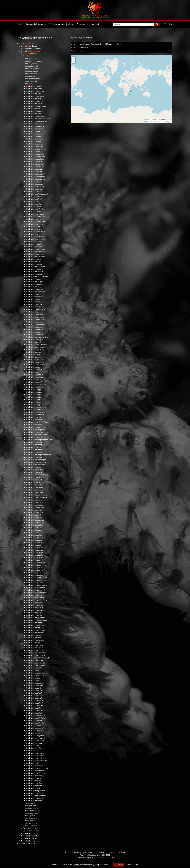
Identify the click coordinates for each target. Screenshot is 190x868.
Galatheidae (33, 54)
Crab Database (104, 857)
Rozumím (118, 865)
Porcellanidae (34, 831)
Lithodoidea (34, 836)
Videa (71, 24)
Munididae (32, 56)
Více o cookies (132, 865)
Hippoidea (33, 833)
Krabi (20, 24)
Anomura (30, 44)
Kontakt (95, 24)
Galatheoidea (35, 51)
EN (171, 24)
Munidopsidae (34, 828)
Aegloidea (33, 46)
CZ (165, 24)
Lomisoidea (34, 838)
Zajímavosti (82, 24)
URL (81, 51)
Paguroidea (34, 841)
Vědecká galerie (57, 24)
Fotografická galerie (36, 24)
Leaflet (148, 119)
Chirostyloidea (35, 49)
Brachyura (31, 843)
